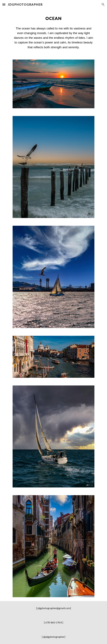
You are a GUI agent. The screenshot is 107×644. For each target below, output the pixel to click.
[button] (4, 4)
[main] (53, 18)
